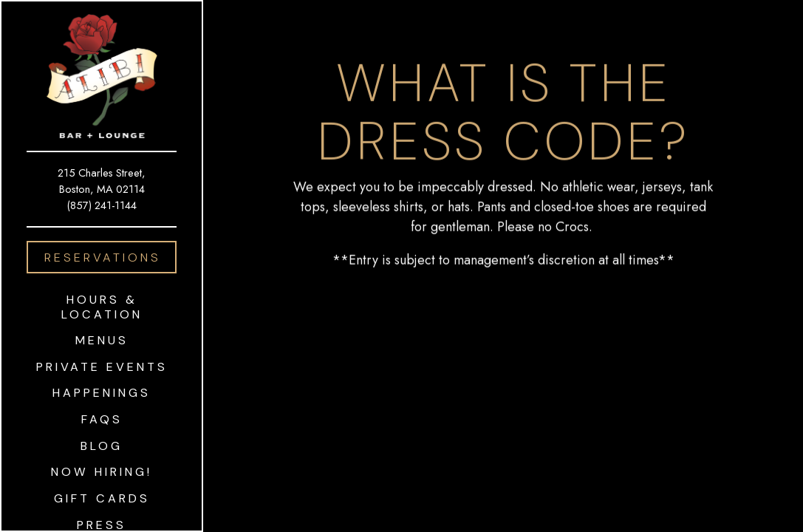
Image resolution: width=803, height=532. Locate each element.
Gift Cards (105, 498)
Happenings (102, 393)
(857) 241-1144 (102, 205)
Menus (102, 340)
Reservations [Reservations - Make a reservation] (103, 258)
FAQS (102, 419)
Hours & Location (102, 307)
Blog (102, 446)
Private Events (102, 367)
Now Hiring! (102, 472)
